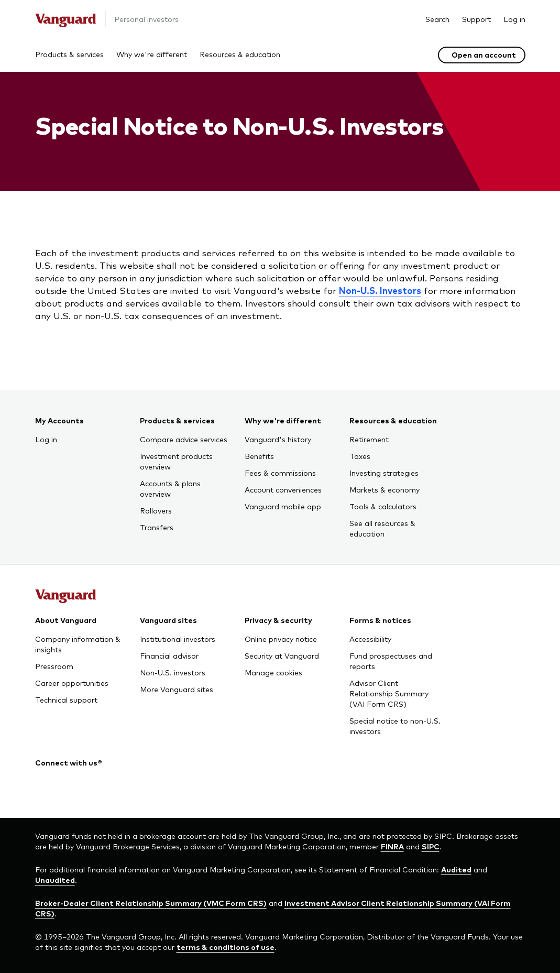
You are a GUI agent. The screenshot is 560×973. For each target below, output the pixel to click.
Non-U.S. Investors (380, 290)
